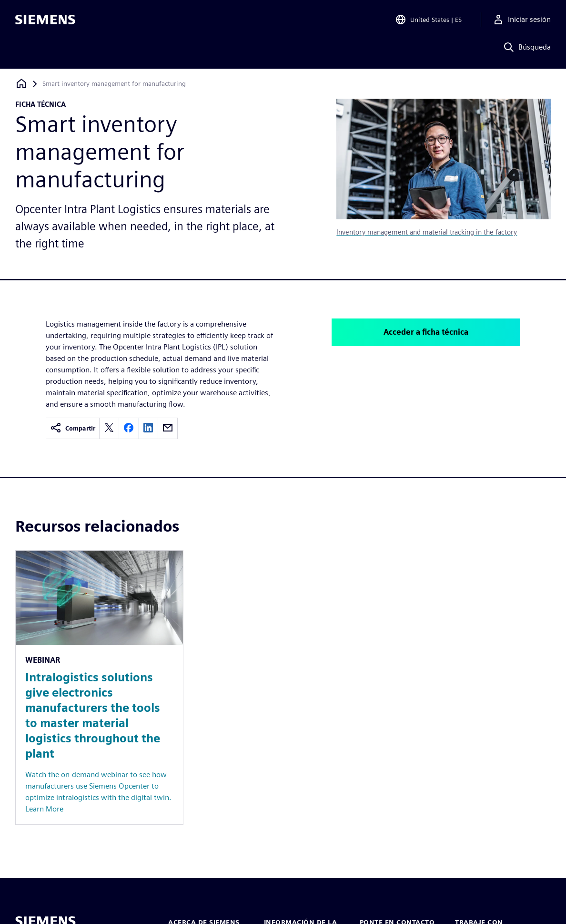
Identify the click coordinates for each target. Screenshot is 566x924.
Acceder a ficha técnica (426, 332)
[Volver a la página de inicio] (21, 84)
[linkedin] (148, 428)
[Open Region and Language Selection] (428, 21)
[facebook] (129, 428)
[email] (168, 428)
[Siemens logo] (45, 21)
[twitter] (109, 428)
